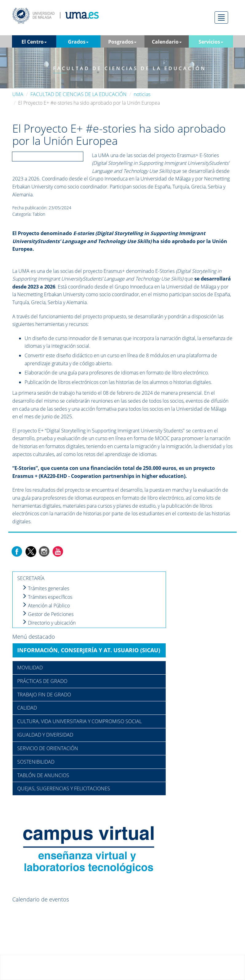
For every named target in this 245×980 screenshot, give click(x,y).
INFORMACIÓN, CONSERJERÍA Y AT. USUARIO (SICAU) (89, 650)
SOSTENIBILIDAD (36, 762)
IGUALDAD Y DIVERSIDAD (45, 735)
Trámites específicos (47, 597)
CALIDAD (27, 708)
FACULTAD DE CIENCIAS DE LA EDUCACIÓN (79, 94)
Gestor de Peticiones (48, 614)
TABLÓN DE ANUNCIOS (43, 775)
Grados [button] (78, 42)
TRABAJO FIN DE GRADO (44, 695)
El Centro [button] (34, 42)
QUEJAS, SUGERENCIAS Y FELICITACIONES (64, 788)
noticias (142, 94)
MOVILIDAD (30, 668)
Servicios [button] (211, 42)
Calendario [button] (167, 42)
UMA (18, 94)
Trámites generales (45, 588)
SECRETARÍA (31, 578)
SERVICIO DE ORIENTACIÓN (48, 748)
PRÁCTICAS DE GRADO (42, 681)
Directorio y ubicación (49, 623)
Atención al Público (46, 606)
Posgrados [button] (122, 42)
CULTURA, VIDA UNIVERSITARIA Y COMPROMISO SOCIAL (79, 721)
